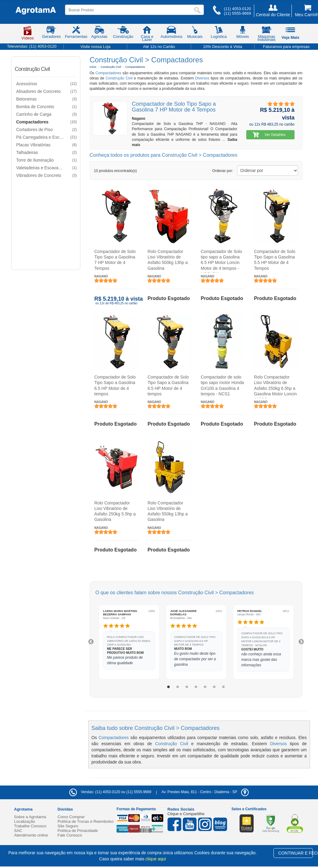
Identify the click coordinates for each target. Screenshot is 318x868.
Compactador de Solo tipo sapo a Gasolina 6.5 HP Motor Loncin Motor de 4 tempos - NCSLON (221, 261)
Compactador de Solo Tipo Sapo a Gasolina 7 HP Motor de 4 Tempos (115, 260)
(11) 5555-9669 (237, 13)
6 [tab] (214, 687)
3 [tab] (187, 687)
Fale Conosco (70, 835)
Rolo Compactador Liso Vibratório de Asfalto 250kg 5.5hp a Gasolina (115, 511)
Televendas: (32, 46)
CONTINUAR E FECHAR (296, 853)
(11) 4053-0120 (237, 9)
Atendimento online (31, 835)
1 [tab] (168, 687)
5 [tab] (205, 687)
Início (93, 67)
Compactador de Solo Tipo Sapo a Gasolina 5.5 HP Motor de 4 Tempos (275, 260)
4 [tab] (196, 687)
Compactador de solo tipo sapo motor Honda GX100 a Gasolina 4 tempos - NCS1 (222, 385)
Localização (25, 821)
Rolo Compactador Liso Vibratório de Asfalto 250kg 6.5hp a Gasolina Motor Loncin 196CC (275, 386)
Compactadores (135, 67)
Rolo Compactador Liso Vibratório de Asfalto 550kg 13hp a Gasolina (168, 511)
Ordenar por (223, 171)
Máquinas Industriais (267, 35)
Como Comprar (71, 817)
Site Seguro (68, 826)
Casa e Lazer (147, 35)
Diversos (202, 78)
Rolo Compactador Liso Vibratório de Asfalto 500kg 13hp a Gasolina (168, 260)
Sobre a (30, 817)
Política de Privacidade (78, 831)
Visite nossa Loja (96, 47)
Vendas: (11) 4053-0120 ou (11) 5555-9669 (110, 792)
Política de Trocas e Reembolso (86, 821)
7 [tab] (223, 687)
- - (205, 792)
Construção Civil (32, 69)
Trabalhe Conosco (30, 826)
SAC (18, 831)
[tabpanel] (129, 642)
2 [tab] (178, 687)
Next (301, 642)
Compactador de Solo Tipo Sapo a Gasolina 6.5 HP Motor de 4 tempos (115, 385)
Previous (91, 642)
